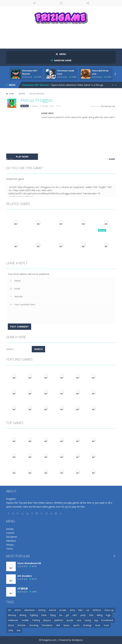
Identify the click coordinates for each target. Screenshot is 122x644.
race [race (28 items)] (79, 620)
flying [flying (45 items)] (53, 615)
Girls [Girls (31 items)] (75, 615)
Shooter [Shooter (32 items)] (22, 625)
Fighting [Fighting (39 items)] (34, 615)
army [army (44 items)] (72, 610)
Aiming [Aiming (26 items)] (42, 610)
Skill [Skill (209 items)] (58, 625)
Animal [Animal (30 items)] (52, 610)
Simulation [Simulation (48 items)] (47, 625)
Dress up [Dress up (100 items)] (109, 610)
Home (11, 94)
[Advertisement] (64, 36)
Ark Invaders (25, 576)
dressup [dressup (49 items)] (12, 615)
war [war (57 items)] (19, 630)
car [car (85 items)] (88, 610)
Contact (10, 533)
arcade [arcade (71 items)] (63, 610)
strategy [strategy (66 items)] (87, 625)
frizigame (11, 499)
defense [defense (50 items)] (97, 610)
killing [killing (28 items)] (100, 615)
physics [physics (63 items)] (47, 620)
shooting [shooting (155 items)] (34, 625)
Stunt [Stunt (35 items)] (98, 625)
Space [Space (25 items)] (66, 625)
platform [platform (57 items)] (59, 620)
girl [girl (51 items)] (67, 615)
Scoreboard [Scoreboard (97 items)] (107, 620)
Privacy (10, 545)
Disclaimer (12, 537)
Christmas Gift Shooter (35, 85)
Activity (10, 529)
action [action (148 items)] (18, 610)
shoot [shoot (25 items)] (11, 625)
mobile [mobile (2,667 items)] (25, 620)
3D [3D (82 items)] (9, 610)
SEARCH (61, 3)
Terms (10, 549)
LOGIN (34, 3)
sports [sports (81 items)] (76, 625)
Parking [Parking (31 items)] (36, 620)
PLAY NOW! (22, 157)
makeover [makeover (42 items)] (13, 620)
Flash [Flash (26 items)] (44, 615)
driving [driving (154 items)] (23, 615)
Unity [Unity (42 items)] (11, 630)
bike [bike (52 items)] (81, 610)
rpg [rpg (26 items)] (96, 620)
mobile (17, 159)
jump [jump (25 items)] (83, 615)
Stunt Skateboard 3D (29, 563)
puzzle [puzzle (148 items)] (70, 620)
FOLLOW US (88, 3)
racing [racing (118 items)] (88, 620)
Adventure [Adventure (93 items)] (30, 610)
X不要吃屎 (22, 589)
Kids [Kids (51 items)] (91, 615)
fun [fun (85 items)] (61, 615)
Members (11, 541)
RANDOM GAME (63, 60)
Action (22, 94)
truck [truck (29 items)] (106, 625)
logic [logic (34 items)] (108, 615)
